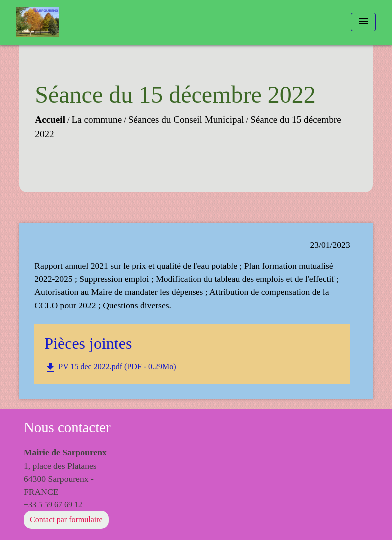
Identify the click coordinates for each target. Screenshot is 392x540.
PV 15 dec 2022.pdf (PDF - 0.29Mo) (110, 368)
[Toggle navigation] (363, 22)
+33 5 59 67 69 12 (53, 504)
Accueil (50, 120)
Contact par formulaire (66, 519)
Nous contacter (67, 427)
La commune (97, 120)
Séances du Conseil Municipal (186, 120)
